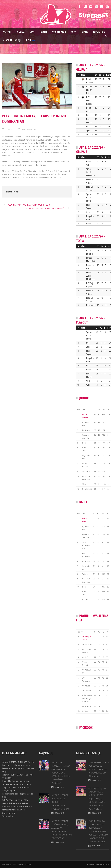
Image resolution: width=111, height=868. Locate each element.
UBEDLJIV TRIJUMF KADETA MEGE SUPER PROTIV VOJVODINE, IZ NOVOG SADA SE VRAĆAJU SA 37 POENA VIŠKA (97, 799)
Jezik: (30, 40)
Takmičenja (99, 32)
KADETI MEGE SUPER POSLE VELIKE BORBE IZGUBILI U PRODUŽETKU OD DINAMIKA (99, 769)
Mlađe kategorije (12, 40)
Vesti (33, 32)
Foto (74, 32)
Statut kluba (7, 816)
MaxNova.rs (104, 864)
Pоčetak (7, 32)
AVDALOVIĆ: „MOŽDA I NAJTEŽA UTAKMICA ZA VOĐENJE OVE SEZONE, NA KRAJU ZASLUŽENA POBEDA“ (61, 773)
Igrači (44, 32)
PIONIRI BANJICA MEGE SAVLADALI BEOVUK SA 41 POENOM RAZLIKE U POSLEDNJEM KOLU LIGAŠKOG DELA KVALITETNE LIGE (98, 831)
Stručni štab (59, 32)
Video (85, 32)
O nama (21, 32)
